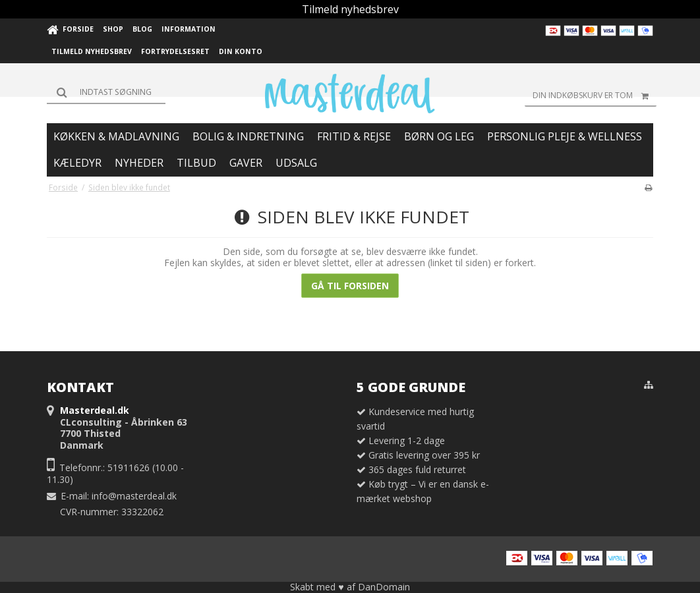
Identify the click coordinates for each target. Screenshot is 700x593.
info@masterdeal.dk (134, 496)
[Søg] (106, 92)
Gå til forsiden (350, 286)
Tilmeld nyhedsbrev (350, 9)
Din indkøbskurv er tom (595, 96)
